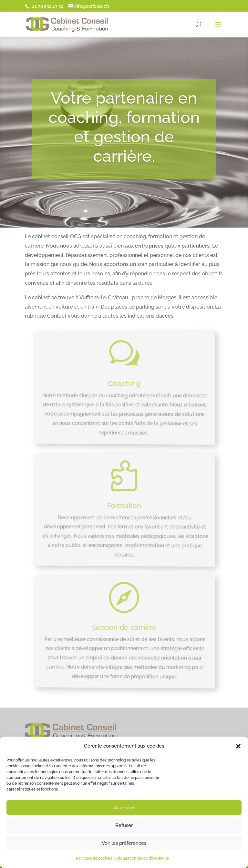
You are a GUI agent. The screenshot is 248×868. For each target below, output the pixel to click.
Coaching (124, 383)
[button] (238, 746)
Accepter (124, 808)
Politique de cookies (94, 858)
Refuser (124, 825)
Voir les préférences (124, 843)
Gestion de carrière (125, 627)
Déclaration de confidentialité (142, 858)
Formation (124, 505)
